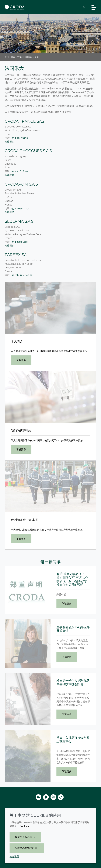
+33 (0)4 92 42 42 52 (21, 275)
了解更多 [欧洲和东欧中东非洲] (21, 539)
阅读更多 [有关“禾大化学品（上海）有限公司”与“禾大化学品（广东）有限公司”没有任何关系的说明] (67, 604)
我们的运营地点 (21, 431)
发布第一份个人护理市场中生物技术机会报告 (73, 682)
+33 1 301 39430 (19, 138)
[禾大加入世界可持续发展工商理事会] (28, 756)
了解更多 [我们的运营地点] (21, 449)
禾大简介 (17, 341)
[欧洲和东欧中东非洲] (50, 486)
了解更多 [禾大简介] (21, 360)
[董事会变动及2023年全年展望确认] (28, 644)
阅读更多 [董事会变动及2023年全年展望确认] (67, 657)
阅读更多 (10, 142)
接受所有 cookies (25, 837)
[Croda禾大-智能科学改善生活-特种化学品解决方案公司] (15, 7)
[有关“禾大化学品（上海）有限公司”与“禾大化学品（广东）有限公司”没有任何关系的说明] (28, 590)
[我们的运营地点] (50, 397)
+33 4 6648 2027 (20, 208)
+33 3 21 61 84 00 (20, 171)
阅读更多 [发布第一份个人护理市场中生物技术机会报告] (67, 714)
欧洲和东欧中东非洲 (24, 520)
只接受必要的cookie (27, 848)
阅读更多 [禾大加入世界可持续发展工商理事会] (67, 771)
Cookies (24, 826)
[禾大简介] (50, 308)
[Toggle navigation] (94, 7)
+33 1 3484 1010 (19, 242)
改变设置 (14, 857)
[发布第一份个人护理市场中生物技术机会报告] (28, 699)
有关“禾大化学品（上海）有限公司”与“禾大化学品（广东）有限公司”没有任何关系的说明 (72, 579)
